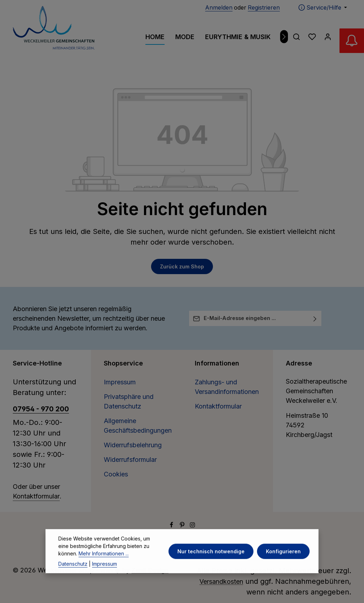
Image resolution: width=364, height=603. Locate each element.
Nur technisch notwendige (212, 563)
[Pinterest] (183, 525)
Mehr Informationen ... (104, 565)
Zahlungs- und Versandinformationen (227, 387)
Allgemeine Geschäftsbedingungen (138, 426)
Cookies (116, 474)
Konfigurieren (284, 563)
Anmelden (219, 7)
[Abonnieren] (315, 318)
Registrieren (264, 7)
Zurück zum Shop (182, 266)
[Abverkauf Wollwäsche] (350, 43)
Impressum (120, 382)
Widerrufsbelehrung (133, 445)
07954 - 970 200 (41, 409)
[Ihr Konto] (328, 37)
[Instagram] (192, 525)
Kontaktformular (36, 496)
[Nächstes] (284, 37)
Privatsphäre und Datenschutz (129, 401)
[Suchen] (296, 37)
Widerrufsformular (130, 460)
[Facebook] (172, 525)
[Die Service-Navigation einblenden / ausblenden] (323, 7)
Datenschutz (73, 575)
